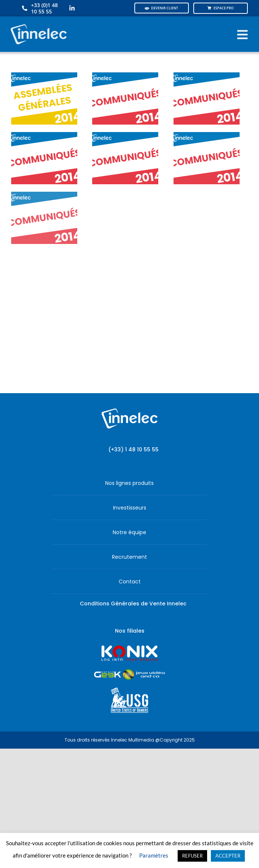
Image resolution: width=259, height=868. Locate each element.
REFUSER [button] (192, 856)
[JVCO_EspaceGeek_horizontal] (129, 672)
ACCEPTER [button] (228, 856)
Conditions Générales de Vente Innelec (133, 604)
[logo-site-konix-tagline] (129, 648)
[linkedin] (72, 8)
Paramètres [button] (154, 855)
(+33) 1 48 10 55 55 (133, 449)
